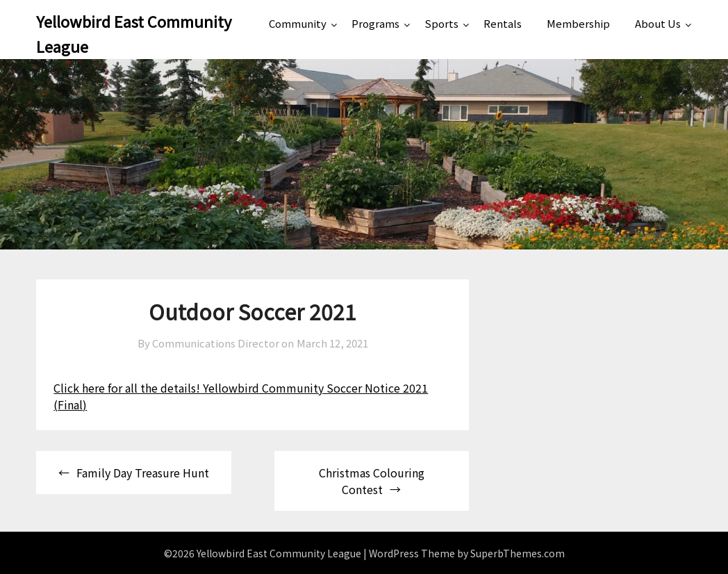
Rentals (503, 23)
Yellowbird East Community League (134, 33)
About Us (658, 23)
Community (298, 23)
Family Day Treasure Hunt (143, 473)
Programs (375, 23)
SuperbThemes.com (518, 553)
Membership (578, 23)
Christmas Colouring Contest (372, 481)
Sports (441, 23)
